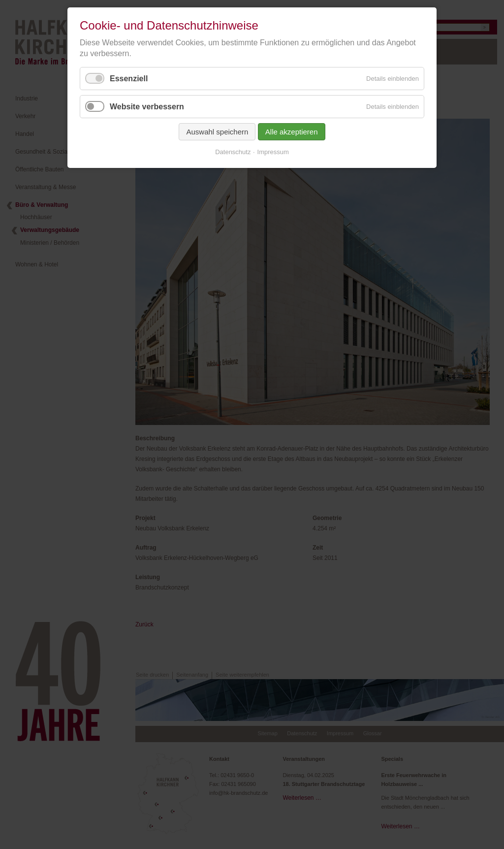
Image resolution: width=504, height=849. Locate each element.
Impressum (273, 152)
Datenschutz (233, 152)
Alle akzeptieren (292, 132)
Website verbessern (147, 107)
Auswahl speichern (217, 132)
